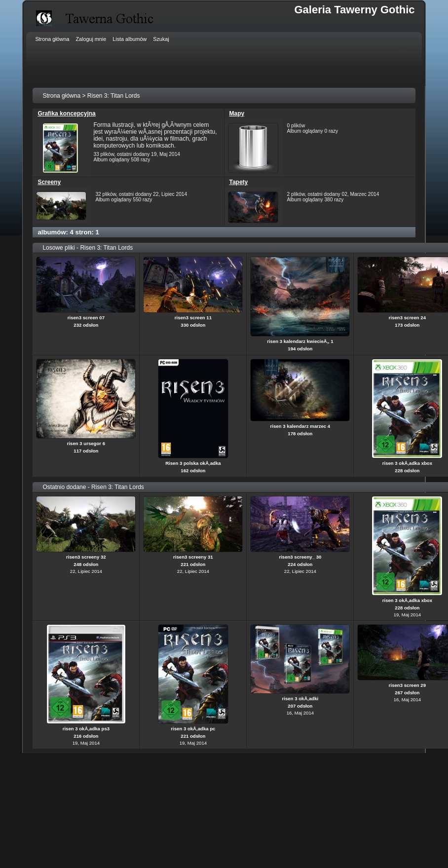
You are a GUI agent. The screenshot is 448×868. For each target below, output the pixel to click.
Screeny (49, 182)
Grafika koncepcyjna (66, 113)
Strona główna (61, 96)
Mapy (237, 113)
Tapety (239, 182)
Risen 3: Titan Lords (114, 96)
